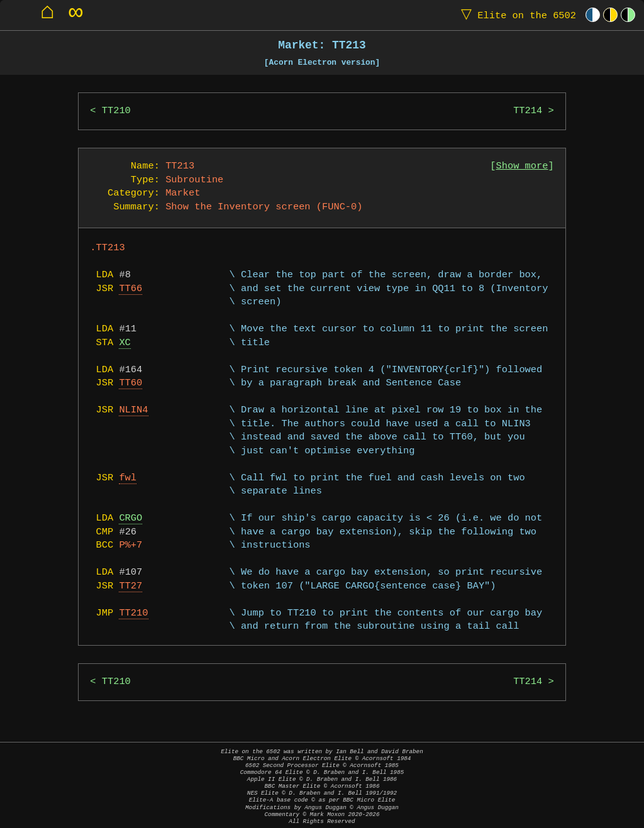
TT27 (130, 586)
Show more (522, 166)
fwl (128, 478)
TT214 (528, 111)
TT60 (130, 383)
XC (125, 343)
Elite (516, 15)
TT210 (116, 111)
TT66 (130, 289)
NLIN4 (133, 410)
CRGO (130, 518)
